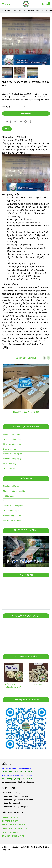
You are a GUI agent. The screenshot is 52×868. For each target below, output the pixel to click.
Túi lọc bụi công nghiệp (12, 439)
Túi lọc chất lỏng (10, 469)
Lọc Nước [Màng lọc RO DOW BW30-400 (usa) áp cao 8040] (17, 11)
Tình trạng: (6, 107)
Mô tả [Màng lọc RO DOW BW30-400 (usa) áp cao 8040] (7, 129)
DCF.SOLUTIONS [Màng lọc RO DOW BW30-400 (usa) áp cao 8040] (10, 832)
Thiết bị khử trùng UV (12, 511)
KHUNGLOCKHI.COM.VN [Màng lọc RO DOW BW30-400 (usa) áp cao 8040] (13, 825)
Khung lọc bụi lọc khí (11, 434)
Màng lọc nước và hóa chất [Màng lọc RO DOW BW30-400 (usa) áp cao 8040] (34, 11)
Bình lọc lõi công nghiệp (13, 459)
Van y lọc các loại (10, 501)
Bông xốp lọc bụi (10, 449)
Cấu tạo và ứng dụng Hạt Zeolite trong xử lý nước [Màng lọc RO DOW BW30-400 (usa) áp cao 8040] (14, 686)
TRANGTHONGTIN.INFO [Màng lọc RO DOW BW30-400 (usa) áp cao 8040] (13, 836)
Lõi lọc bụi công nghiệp (12, 444)
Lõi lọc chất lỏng (10, 464)
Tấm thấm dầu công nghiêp (14, 506)
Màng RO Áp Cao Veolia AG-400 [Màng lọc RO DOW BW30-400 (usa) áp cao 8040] (26, 412)
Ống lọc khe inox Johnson (13, 520)
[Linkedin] (21, 121)
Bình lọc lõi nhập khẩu (12, 486)
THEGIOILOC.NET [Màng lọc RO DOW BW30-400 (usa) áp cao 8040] (10, 821)
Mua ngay (26, 113)
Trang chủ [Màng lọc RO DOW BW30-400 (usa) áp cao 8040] (6, 11)
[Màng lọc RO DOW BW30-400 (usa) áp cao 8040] (26, 4)
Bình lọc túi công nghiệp (13, 454)
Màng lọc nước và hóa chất (14, 491)
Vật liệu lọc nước (10, 496)
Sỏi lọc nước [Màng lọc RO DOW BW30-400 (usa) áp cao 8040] (38, 684)
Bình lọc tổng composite (13, 516)
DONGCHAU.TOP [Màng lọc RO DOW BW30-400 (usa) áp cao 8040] (10, 817)
